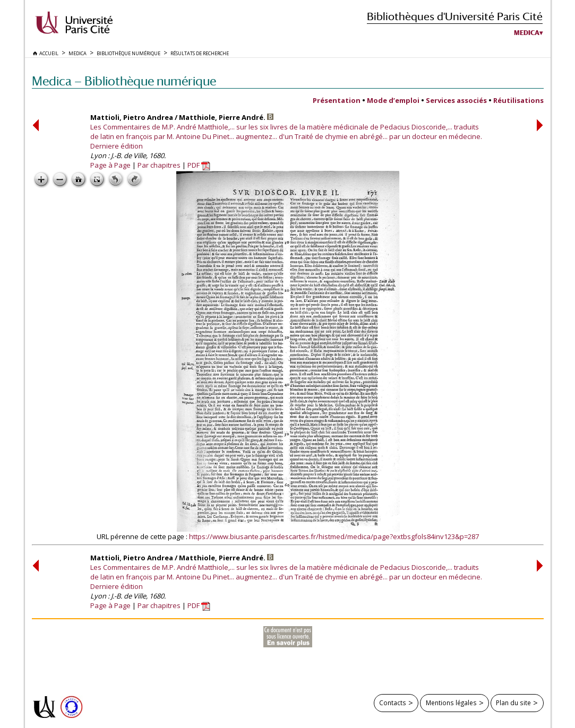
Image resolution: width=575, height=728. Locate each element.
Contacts (393, 703)
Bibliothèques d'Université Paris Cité (455, 16)
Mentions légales (451, 703)
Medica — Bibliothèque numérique (124, 81)
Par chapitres (159, 165)
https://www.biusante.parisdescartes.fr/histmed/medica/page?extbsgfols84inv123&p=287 (334, 536)
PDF (199, 165)
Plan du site (513, 703)
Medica (527, 33)
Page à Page (110, 165)
